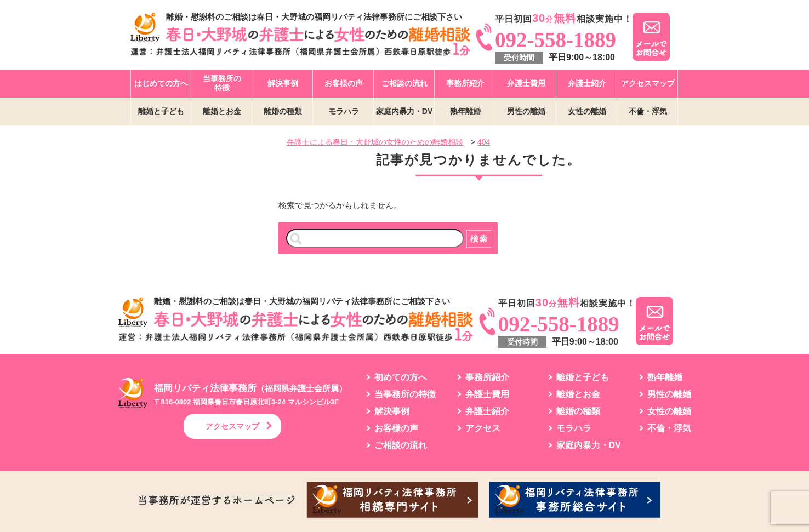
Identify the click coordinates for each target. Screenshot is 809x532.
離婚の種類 (283, 111)
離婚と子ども (161, 111)
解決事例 (283, 83)
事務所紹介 (465, 83)
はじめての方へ (161, 83)
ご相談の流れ (404, 83)
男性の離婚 (526, 111)
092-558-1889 (556, 40)
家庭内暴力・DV (404, 111)
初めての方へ (401, 377)
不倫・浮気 (648, 111)
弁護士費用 (526, 83)
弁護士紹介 (587, 83)
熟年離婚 (465, 111)
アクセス (483, 428)
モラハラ (344, 111)
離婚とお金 (222, 111)
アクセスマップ (648, 83)
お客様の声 (344, 83)
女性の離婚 (587, 111)
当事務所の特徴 (222, 83)
